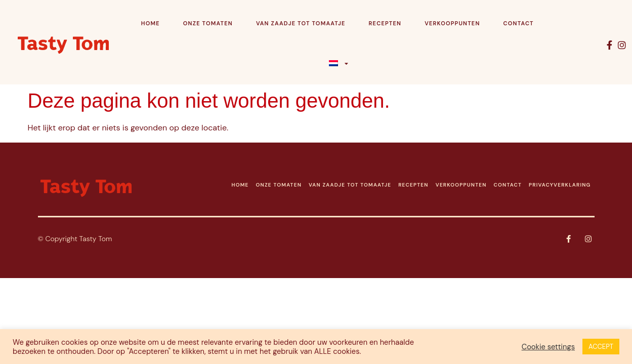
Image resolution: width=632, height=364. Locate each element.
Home (151, 23)
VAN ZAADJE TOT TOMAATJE (350, 185)
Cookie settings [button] (548, 347)
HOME (240, 185)
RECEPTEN (413, 185)
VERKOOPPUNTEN (461, 185)
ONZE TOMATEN (279, 185)
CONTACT (508, 185)
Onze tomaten (208, 23)
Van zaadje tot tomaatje (301, 23)
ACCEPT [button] (601, 347)
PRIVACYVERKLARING (560, 185)
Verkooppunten (452, 23)
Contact (519, 23)
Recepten (385, 23)
